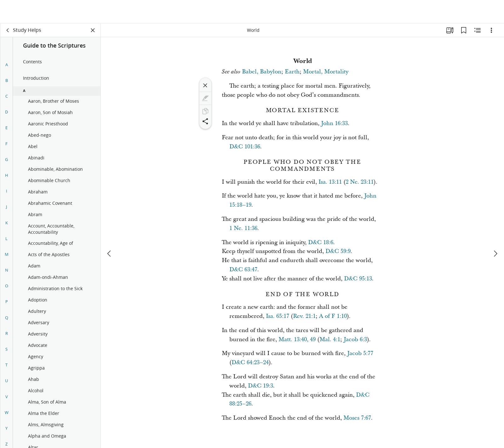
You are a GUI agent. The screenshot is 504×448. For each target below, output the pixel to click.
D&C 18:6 (321, 242)
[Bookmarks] (464, 30)
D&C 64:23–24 (250, 362)
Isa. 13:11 (330, 182)
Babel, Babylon (262, 72)
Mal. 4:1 (330, 339)
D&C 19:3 (261, 386)
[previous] (110, 230)
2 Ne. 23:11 (360, 182)
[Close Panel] (93, 30)
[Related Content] (478, 30)
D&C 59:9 (338, 251)
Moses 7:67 (357, 418)
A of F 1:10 (333, 316)
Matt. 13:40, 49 (297, 339)
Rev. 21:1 (304, 316)
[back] (8, 30)
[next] (495, 230)
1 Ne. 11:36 (243, 228)
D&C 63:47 (243, 270)
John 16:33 (334, 123)
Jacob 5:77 (360, 353)
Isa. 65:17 (278, 316)
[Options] (491, 30)
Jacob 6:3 (355, 339)
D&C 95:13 (358, 279)
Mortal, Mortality (326, 72)
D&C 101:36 (245, 147)
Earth (292, 72)
